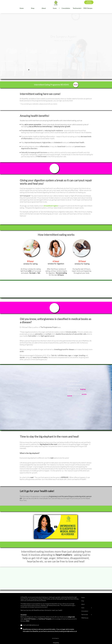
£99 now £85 (71, 168)
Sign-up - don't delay (35, 168)
